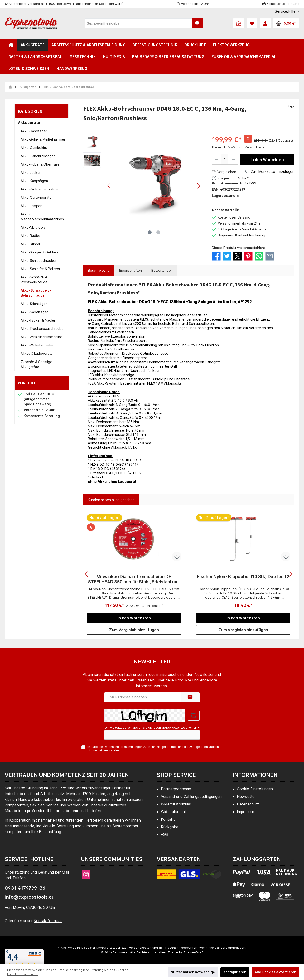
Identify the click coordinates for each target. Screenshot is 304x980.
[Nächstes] (199, 186)
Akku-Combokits (34, 148)
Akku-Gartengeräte (36, 197)
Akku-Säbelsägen (35, 312)
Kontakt (168, 819)
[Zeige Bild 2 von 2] (158, 232)
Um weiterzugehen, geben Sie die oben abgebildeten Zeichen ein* (152, 728)
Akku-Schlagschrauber (39, 260)
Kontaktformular (48, 921)
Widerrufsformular (176, 804)
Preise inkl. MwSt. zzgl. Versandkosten (239, 147)
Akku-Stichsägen (34, 304)
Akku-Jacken (31, 173)
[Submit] (190, 697)
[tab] (99, 270)
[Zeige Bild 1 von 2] (150, 232)
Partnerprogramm (176, 789)
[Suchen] (198, 23)
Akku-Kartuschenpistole (40, 189)
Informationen (255, 775)
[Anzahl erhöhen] (233, 160)
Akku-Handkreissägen (38, 156)
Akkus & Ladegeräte (37, 353)
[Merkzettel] (252, 23)
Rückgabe (170, 827)
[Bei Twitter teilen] (227, 256)
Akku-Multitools (33, 227)
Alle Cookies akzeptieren (276, 972)
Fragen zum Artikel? (233, 178)
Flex (291, 106)
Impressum (246, 812)
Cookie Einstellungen (255, 789)
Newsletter (246, 796)
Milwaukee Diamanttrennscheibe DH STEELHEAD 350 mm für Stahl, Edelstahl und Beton (134, 579)
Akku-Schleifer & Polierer (40, 269)
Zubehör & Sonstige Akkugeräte (36, 364)
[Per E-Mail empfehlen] (270, 256)
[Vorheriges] (109, 186)
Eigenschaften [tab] (131, 270)
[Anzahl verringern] (216, 160)
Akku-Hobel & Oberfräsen (41, 164)
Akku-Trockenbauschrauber (43, 329)
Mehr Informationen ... (22, 974)
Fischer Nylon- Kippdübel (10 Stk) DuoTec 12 (243, 577)
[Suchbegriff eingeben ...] (138, 23)
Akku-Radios (31, 236)
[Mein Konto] (265, 23)
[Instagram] (86, 875)
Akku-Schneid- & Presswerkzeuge (34, 280)
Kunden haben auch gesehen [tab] (111, 500)
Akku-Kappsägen (34, 181)
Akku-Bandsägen (34, 131)
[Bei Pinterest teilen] (248, 256)
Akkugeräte (29, 122)
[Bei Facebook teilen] (216, 256)
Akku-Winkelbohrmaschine (41, 337)
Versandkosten (140, 948)
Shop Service (176, 775)
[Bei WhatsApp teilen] (259, 256)
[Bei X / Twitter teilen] (238, 256)
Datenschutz (248, 804)
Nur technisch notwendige (193, 972)
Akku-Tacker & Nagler (38, 320)
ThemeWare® (194, 952)
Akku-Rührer (31, 244)
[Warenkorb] (286, 23)
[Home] (11, 45)
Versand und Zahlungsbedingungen (191, 796)
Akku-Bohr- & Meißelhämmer (43, 139)
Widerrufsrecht (173, 812)
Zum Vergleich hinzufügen (134, 630)
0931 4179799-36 (25, 888)
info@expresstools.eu (30, 897)
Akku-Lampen (31, 206)
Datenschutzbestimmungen (123, 747)
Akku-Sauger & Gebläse (40, 252)
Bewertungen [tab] (162, 270)
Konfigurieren (235, 972)
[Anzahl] (225, 160)
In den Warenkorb (267, 160)
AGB (192, 747)
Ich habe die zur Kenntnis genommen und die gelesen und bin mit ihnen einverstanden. (152, 749)
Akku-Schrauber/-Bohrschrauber (36, 293)
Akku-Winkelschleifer (37, 345)
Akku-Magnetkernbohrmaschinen (42, 216)
